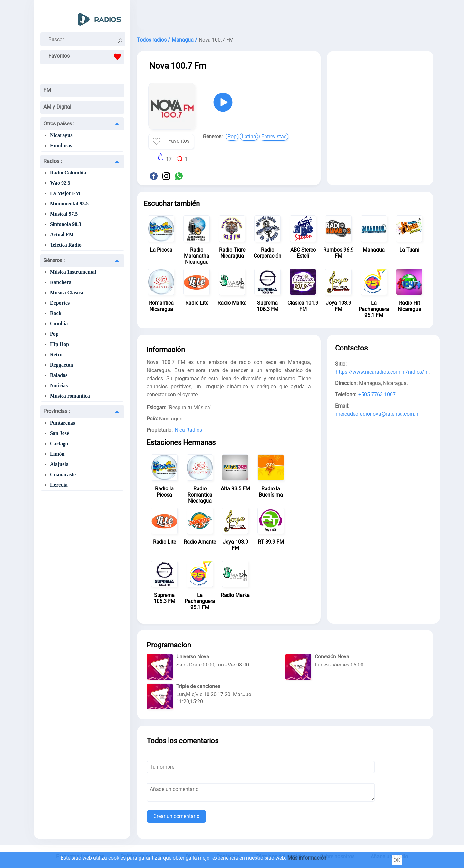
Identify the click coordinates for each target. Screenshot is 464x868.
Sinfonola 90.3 (66, 224)
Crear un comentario (176, 816)
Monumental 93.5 (69, 204)
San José (59, 433)
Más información (307, 858)
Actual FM (62, 235)
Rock (56, 313)
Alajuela (59, 464)
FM (47, 90)
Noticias (59, 385)
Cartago (59, 444)
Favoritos (86, 57)
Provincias (57, 411)
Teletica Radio (66, 245)
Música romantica (70, 396)
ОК (397, 860)
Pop (54, 334)
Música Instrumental (73, 272)
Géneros (54, 260)
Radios (53, 161)
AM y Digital (57, 107)
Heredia (59, 485)
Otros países (59, 124)
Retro (56, 355)
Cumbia (59, 324)
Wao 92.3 (60, 183)
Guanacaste (63, 474)
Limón (57, 454)
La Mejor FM (65, 193)
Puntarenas (63, 423)
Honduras (61, 146)
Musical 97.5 (64, 214)
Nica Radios (188, 430)
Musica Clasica (67, 293)
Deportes (60, 303)
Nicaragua (61, 135)
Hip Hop (59, 344)
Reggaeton (62, 365)
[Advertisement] (285, 16)
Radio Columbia (68, 173)
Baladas (59, 375)
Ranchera (61, 282)
